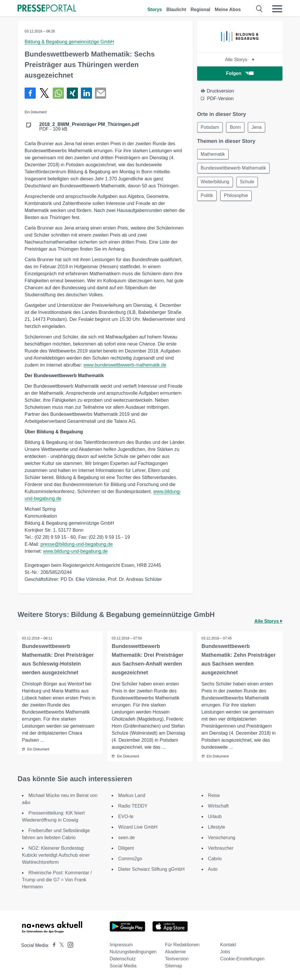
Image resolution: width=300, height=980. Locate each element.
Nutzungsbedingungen (133, 952)
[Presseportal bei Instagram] (69, 944)
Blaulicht (176, 10)
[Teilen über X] (44, 93)
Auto (213, 869)
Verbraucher (221, 848)
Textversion (177, 959)
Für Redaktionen (182, 945)
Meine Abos (228, 10)
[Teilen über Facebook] (30, 93)
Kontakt (228, 945)
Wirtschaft (218, 806)
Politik (207, 197)
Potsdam (210, 127)
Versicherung (222, 838)
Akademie (175, 952)
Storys (155, 10)
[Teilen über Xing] (72, 93)
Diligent (126, 848)
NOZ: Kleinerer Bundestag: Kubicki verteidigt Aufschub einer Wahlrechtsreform (56, 855)
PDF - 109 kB (89, 127)
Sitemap (174, 966)
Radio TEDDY (133, 806)
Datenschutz (123, 959)
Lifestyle (217, 827)
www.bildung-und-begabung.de (75, 551)
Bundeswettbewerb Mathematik (234, 169)
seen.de (126, 838)
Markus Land (132, 795)
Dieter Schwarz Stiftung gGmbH (151, 869)
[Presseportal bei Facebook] (52, 945)
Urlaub (215, 816)
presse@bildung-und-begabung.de (77, 544)
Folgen (240, 73)
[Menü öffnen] (277, 9)
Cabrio (215, 859)
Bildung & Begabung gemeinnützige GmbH (69, 42)
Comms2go (130, 859)
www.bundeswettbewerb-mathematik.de (125, 365)
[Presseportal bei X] (60, 945)
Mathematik (213, 154)
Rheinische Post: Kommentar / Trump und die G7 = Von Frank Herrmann (57, 880)
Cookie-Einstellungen (242, 959)
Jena (258, 127)
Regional (200, 10)
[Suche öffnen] (259, 9)
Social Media (123, 966)
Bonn (236, 127)
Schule (248, 183)
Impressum (121, 945)
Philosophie (237, 197)
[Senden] (100, 93)
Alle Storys (240, 60)
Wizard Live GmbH (138, 827)
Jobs (225, 952)
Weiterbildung (215, 183)
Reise (214, 795)
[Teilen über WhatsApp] (58, 93)
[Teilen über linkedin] (86, 93)
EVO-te (126, 816)
